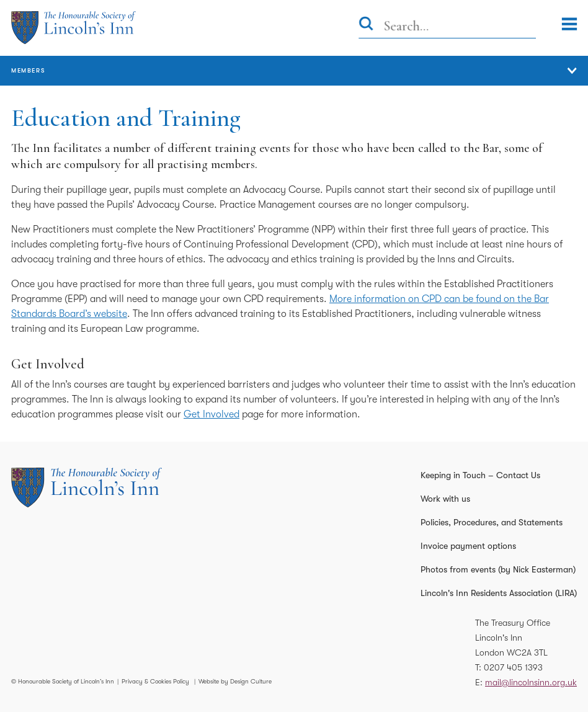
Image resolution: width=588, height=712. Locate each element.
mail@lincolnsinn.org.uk (531, 682)
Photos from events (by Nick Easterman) (498, 569)
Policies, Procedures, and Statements (492, 522)
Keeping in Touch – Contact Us (480, 475)
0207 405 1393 (513, 667)
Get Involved (212, 414)
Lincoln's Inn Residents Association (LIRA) (499, 593)
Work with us (445, 499)
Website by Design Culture (235, 681)
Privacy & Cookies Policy (155, 681)
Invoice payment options (468, 546)
